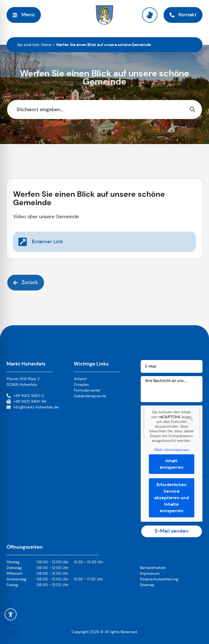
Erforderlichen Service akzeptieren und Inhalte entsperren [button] (172, 498)
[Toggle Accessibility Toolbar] (11, 614)
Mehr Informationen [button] (172, 450)
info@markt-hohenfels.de (36, 407)
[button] (12, 632)
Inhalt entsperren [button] (172, 464)
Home (46, 45)
